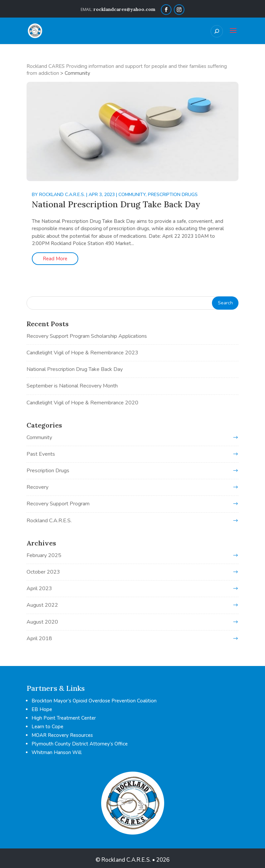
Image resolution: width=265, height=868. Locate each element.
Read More (55, 259)
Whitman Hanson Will (57, 752)
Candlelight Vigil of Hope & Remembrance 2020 (82, 403)
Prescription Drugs (173, 195)
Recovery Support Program (58, 504)
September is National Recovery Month (72, 386)
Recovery (37, 487)
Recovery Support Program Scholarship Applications (87, 336)
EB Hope (42, 709)
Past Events (41, 454)
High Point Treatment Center (64, 718)
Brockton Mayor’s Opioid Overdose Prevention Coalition (94, 701)
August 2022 (42, 605)
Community (132, 195)
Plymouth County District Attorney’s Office (80, 744)
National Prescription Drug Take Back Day (116, 204)
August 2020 (42, 622)
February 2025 (44, 555)
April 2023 (39, 588)
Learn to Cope (47, 727)
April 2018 (39, 638)
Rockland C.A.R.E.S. (62, 195)
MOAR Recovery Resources (62, 735)
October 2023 (43, 572)
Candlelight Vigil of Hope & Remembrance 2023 (82, 353)
